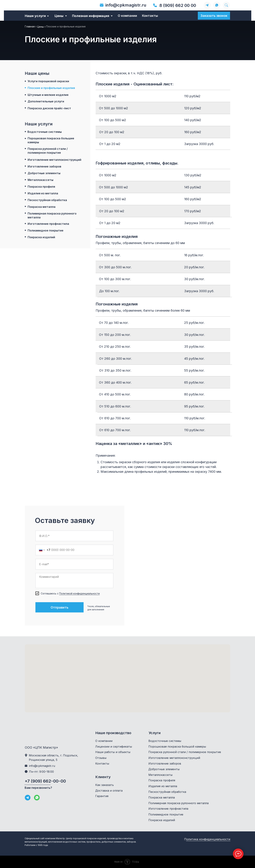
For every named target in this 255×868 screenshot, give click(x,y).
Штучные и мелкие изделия (48, 95)
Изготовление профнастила (48, 224)
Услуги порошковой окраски (48, 81)
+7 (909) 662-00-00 (45, 781)
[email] (74, 564)
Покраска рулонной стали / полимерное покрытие (48, 151)
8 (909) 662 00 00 (178, 5)
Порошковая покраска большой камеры (177, 747)
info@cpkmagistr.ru (126, 5)
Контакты (150, 16)
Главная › (31, 26)
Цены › (41, 27)
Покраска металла (42, 207)
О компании (127, 16)
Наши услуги (35, 16)
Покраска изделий (41, 237)
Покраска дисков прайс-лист (49, 108)
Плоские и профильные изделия (51, 88)
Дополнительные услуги (46, 101)
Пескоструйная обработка (47, 200)
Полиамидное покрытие (46, 230)
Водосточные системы (45, 132)
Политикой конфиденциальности (79, 593)
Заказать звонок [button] (214, 16)
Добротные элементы (44, 173)
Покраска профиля (41, 187)
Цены (59, 16)
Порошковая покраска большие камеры (51, 140)
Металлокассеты (40, 180)
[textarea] (74, 581)
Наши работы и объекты (113, 752)
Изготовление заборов (44, 166)
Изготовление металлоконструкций (54, 160)
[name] (74, 536)
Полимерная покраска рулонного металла (52, 215)
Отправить (59, 607)
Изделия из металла (43, 193)
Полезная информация (91, 16)
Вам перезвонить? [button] (38, 788)
